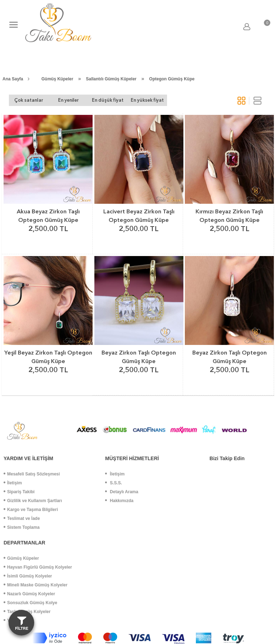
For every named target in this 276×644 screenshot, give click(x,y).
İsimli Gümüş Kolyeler (28, 576)
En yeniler (68, 100)
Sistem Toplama (22, 527)
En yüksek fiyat (147, 100)
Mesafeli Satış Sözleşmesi (32, 474)
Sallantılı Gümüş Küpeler (111, 79)
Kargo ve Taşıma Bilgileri (31, 510)
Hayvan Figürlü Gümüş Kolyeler (38, 567)
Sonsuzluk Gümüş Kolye (30, 603)
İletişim (13, 483)
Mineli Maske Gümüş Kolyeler (35, 585)
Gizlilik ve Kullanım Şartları (33, 501)
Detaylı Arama (122, 492)
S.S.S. (113, 483)
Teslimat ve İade (22, 518)
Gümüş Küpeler (57, 79)
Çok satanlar (29, 100)
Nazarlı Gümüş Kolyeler (29, 594)
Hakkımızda (119, 501)
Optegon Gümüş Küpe (172, 79)
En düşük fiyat (108, 100)
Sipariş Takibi (19, 492)
